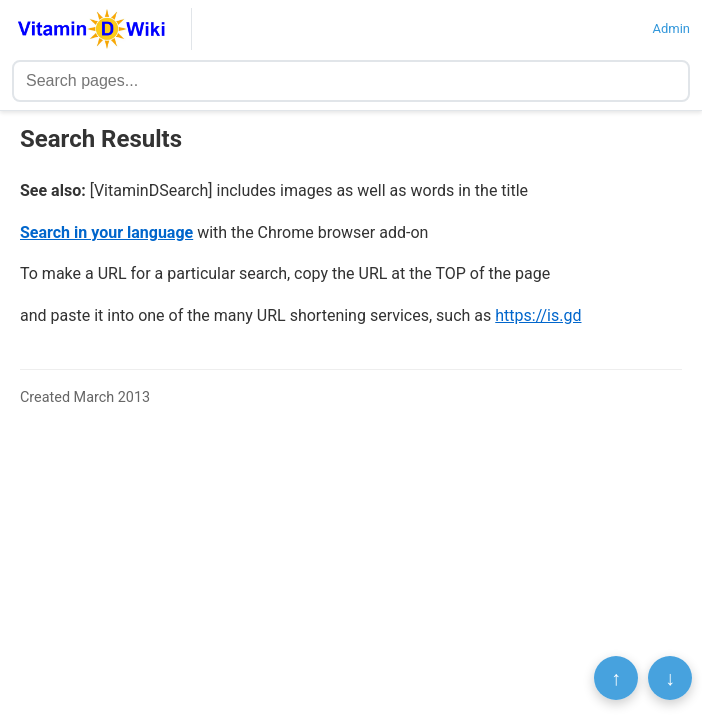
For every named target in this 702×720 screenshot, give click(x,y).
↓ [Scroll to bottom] (670, 678)
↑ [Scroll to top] (616, 678)
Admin (671, 28)
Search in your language (106, 232)
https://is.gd (538, 315)
